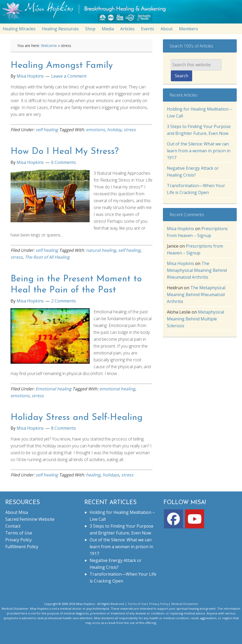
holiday (114, 130)
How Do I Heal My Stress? (65, 152)
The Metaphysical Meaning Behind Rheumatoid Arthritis (197, 270)
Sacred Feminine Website (30, 519)
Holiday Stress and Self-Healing (77, 418)
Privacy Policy (18, 540)
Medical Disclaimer (185, 604)
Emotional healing (54, 389)
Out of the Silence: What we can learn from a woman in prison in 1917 (199, 151)
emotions (95, 130)
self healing (47, 130)
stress (130, 130)
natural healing (101, 250)
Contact (13, 526)
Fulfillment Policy (22, 547)
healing (93, 475)
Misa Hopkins (180, 229)
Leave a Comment (69, 76)
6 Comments (64, 162)
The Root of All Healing (47, 257)
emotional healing (117, 389)
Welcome (49, 46)
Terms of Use (19, 533)
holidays (111, 475)
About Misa (17, 512)
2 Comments (64, 301)
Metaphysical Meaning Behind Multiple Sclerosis (195, 319)
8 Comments (64, 428)
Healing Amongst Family (62, 66)
